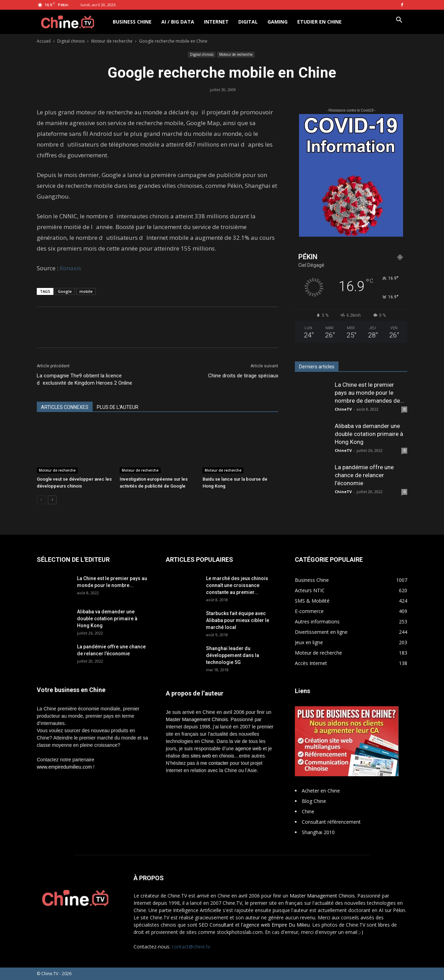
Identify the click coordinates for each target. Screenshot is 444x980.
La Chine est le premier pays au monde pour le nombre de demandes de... (369, 393)
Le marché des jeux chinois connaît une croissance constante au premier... (237, 585)
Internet (216, 22)
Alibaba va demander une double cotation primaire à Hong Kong (369, 434)
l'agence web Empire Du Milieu (275, 925)
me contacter (215, 763)
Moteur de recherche (112, 41)
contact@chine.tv (191, 947)
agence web (248, 749)
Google (65, 291)
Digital (248, 22)
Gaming (277, 22)
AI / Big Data (178, 22)
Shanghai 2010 (318, 832)
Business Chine (132, 22)
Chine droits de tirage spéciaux (243, 376)
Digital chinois (71, 41)
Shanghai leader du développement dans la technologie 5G (233, 655)
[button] (399, 21)
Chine (308, 811)
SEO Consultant (216, 925)
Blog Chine (314, 801)
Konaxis (70, 268)
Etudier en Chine (319, 22)
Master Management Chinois (197, 719)
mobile (86, 291)
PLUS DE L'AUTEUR (118, 407)
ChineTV (343, 409)
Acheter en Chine (321, 791)
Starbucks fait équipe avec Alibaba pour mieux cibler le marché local (238, 620)
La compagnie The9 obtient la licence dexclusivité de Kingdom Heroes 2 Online (84, 379)
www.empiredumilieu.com (64, 767)
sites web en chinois (212, 756)
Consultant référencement (331, 822)
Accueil (44, 41)
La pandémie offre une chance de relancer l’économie (364, 475)
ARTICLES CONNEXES (65, 407)
